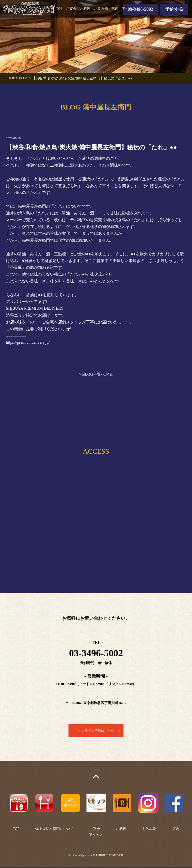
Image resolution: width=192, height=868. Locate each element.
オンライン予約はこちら (96, 731)
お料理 (85, 9)
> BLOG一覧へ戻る (96, 374)
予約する (174, 9)
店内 (115, 9)
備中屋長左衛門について (54, 829)
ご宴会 (71, 9)
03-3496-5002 (140, 9)
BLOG (24, 78)
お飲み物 (101, 9)
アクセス (129, 9)
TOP (59, 9)
